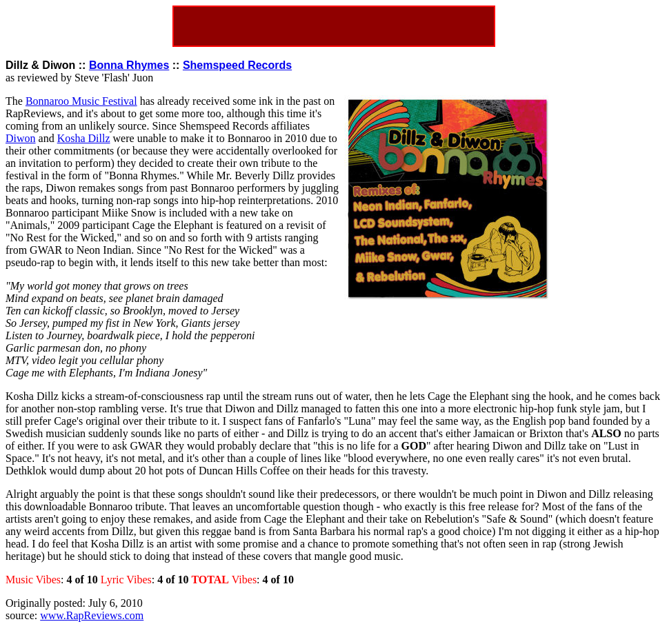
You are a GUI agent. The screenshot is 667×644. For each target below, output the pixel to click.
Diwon (21, 138)
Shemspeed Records (237, 65)
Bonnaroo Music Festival (81, 101)
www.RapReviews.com (92, 615)
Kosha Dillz (84, 138)
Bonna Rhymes (129, 65)
